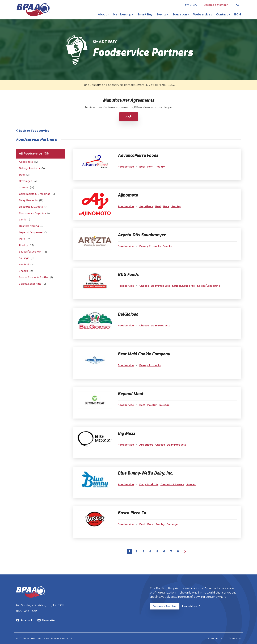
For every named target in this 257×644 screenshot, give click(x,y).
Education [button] (180, 14)
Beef (25, 175)
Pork (25, 239)
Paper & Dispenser (33, 233)
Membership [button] (122, 14)
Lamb (24, 220)
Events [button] (161, 14)
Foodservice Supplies (35, 213)
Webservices (203, 14)
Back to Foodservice (33, 131)
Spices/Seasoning (32, 284)
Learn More (191, 606)
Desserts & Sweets (33, 207)
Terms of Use (235, 638)
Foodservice (126, 167)
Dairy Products (31, 200)
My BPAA (191, 5)
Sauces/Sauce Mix (33, 252)
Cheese (26, 188)
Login (129, 116)
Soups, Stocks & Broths (36, 277)
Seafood (26, 265)
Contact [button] (222, 14)
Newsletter (47, 620)
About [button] (102, 14)
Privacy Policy (215, 638)
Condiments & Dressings (37, 194)
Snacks (26, 271)
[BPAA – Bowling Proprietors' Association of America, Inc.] (33, 10)
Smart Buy (145, 14)
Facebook (24, 620)
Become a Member (216, 5)
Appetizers (29, 162)
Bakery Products (32, 168)
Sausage (27, 258)
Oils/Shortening (31, 226)
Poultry (26, 245)
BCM (238, 14)
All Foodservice (34, 154)
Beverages (28, 181)
